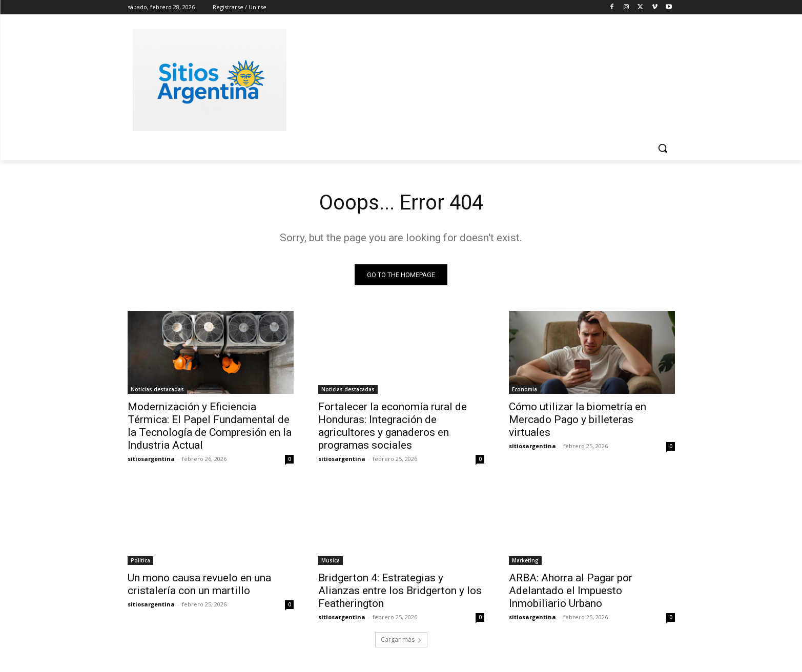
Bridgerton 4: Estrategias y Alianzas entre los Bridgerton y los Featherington (400, 591)
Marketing (525, 560)
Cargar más (401, 639)
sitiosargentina (151, 459)
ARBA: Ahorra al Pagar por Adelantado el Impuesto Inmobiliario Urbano (571, 591)
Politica (140, 560)
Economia (525, 389)
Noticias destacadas (157, 389)
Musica (331, 560)
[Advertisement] (478, 78)
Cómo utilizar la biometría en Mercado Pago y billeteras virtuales (578, 419)
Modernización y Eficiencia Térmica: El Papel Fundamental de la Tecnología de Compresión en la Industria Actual (210, 426)
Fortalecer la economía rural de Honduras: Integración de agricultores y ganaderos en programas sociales (393, 426)
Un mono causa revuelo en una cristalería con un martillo (199, 584)
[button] (663, 148)
